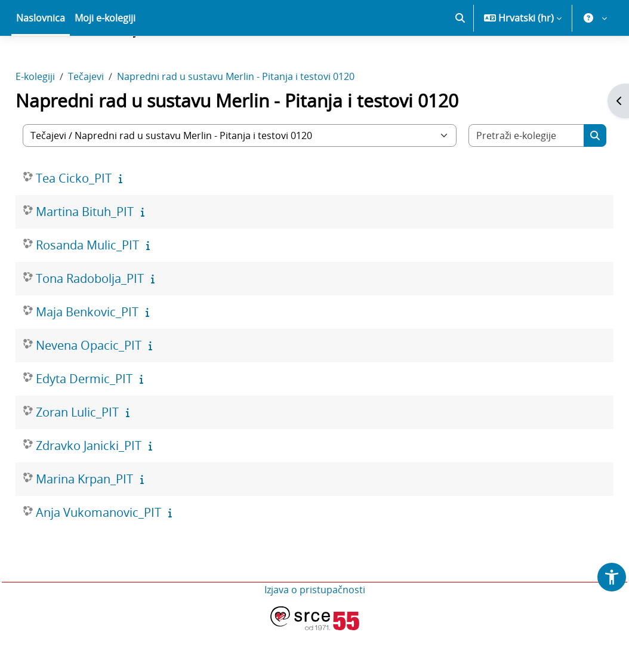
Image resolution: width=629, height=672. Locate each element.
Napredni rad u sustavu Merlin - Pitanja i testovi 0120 (263, 118)
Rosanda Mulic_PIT (114, 287)
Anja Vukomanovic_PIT (125, 554)
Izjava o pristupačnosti (315, 631)
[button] (460, 60)
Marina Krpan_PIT (111, 521)
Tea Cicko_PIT (101, 220)
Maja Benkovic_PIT (114, 354)
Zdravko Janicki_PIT (115, 487)
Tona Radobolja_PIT (117, 320)
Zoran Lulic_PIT (104, 454)
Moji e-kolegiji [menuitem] (105, 60)
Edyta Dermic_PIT (111, 420)
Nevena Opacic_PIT (115, 387)
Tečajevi (113, 118)
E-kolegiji (62, 118)
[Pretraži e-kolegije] (506, 177)
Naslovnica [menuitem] (41, 60)
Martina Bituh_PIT (112, 253)
